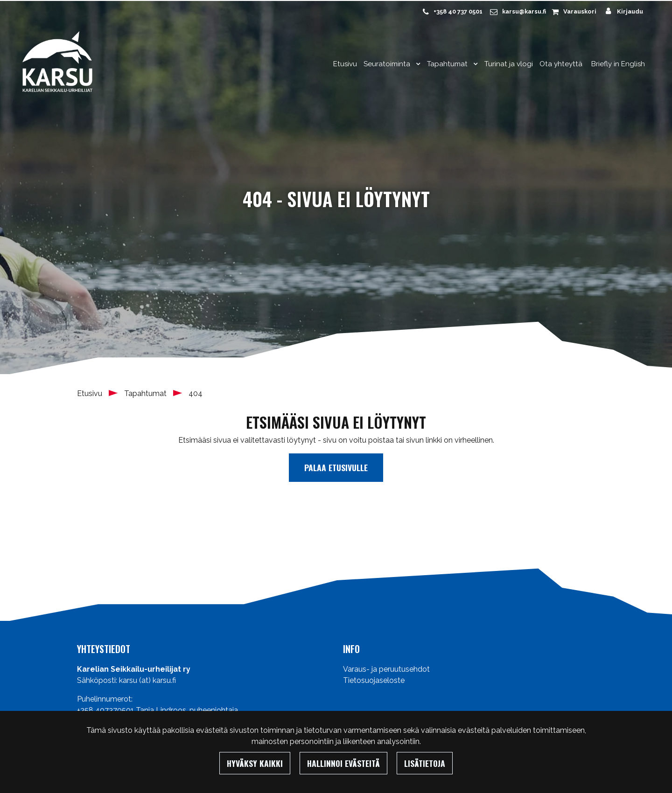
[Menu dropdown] (416, 64)
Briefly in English (618, 64)
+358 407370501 (105, 710)
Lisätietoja (425, 763)
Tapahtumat (448, 64)
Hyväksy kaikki (255, 763)
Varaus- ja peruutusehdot (386, 669)
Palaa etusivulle (336, 467)
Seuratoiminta (388, 64)
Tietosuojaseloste (374, 680)
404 (196, 393)
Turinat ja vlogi (509, 64)
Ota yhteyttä (561, 64)
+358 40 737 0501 (458, 11)
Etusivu (345, 64)
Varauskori (580, 11)
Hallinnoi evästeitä (343, 763)
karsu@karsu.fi (524, 11)
